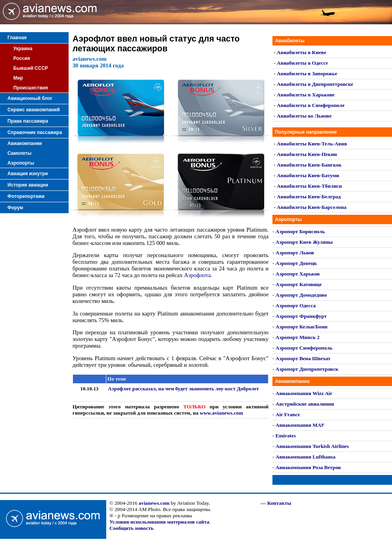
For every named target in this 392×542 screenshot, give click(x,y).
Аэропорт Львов (295, 253)
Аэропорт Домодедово (301, 295)
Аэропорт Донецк (296, 263)
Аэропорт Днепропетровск (307, 369)
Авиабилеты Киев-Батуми (308, 175)
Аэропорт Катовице (299, 284)
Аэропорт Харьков (298, 274)
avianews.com (154, 503)
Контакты (279, 503)
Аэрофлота (197, 275)
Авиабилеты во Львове (304, 116)
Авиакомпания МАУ (300, 425)
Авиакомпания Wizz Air (304, 393)
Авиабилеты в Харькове (306, 95)
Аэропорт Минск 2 (298, 337)
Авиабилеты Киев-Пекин (307, 154)
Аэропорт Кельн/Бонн (302, 327)
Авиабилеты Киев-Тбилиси (309, 186)
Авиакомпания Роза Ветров (308, 467)
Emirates (286, 436)
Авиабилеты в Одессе (302, 63)
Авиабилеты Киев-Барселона (311, 207)
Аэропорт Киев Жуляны (304, 242)
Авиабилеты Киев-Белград (309, 197)
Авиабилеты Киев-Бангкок (309, 165)
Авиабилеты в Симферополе (311, 105)
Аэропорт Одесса (296, 305)
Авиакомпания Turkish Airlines (312, 446)
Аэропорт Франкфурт (301, 316)
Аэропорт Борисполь (300, 231)
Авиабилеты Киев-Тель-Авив (312, 144)
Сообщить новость (132, 528)
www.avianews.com (221, 413)
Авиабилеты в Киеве (301, 52)
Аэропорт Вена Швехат (303, 358)
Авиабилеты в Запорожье (307, 73)
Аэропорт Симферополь (304, 348)
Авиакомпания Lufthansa (306, 457)
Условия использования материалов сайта (159, 522)
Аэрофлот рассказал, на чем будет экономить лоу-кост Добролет (183, 389)
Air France (288, 414)
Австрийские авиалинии (305, 404)
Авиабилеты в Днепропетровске (315, 84)
